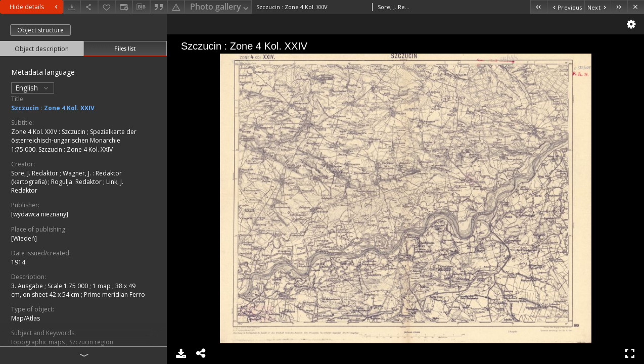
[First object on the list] (539, 7)
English (33, 88)
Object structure (40, 30)
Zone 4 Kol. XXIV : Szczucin (49, 132)
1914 (18, 262)
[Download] (72, 7)
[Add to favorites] (107, 7)
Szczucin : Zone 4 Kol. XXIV (53, 108)
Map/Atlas (26, 318)
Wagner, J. (78, 173)
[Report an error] (176, 7)
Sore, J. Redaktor (35, 173)
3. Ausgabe (28, 286)
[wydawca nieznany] (40, 214)
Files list (125, 48)
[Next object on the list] (597, 7)
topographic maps (39, 342)
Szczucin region (91, 342)
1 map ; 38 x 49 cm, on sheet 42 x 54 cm (73, 290)
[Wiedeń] (24, 238)
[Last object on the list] (619, 7)
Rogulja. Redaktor (77, 182)
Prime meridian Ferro (114, 294)
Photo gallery (220, 7)
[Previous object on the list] (566, 7)
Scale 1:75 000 (68, 286)
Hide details (35, 7)
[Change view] (124, 7)
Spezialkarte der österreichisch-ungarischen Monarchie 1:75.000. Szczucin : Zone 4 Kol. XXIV (74, 140)
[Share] (89, 7)
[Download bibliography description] (141, 7)
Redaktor (109, 173)
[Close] (636, 7)
